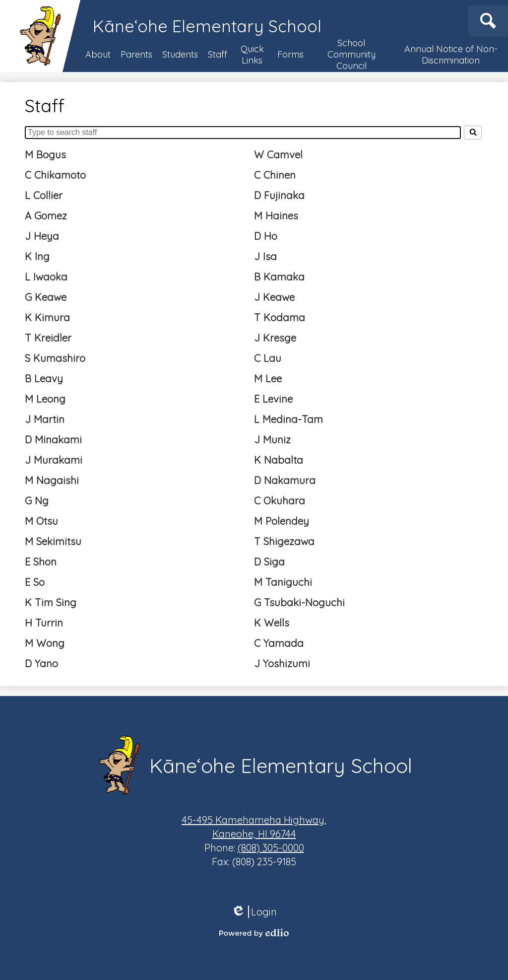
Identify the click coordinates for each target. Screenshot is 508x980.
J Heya (42, 236)
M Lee (268, 379)
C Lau (268, 358)
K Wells (272, 623)
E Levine (273, 399)
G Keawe (46, 297)
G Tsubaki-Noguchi (299, 602)
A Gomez (46, 216)
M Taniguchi (283, 582)
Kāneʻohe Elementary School (207, 26)
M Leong (45, 399)
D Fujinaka (279, 195)
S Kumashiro (55, 358)
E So (35, 582)
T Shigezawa (284, 541)
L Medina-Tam (288, 419)
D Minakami (53, 440)
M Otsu (41, 521)
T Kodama (280, 317)
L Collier (44, 195)
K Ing (37, 256)
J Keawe (274, 297)
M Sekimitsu (53, 541)
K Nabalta (279, 460)
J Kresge (275, 338)
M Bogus (45, 155)
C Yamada (279, 643)
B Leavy (44, 379)
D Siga (269, 562)
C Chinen (275, 175)
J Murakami (54, 460)
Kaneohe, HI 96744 (254, 827)
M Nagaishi (52, 480)
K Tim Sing (51, 602)
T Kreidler (48, 338)
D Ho (266, 236)
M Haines (276, 216)
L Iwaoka (46, 277)
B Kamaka (279, 277)
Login (254, 912)
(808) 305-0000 (271, 848)
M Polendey (282, 521)
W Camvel (278, 155)
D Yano (41, 664)
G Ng (37, 501)
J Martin (45, 419)
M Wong (45, 643)
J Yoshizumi (282, 664)
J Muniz (272, 440)
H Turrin (44, 623)
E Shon (41, 562)
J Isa (265, 256)
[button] (98, 54)
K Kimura (47, 317)
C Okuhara (280, 501)
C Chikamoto (55, 175)
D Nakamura (285, 480)
